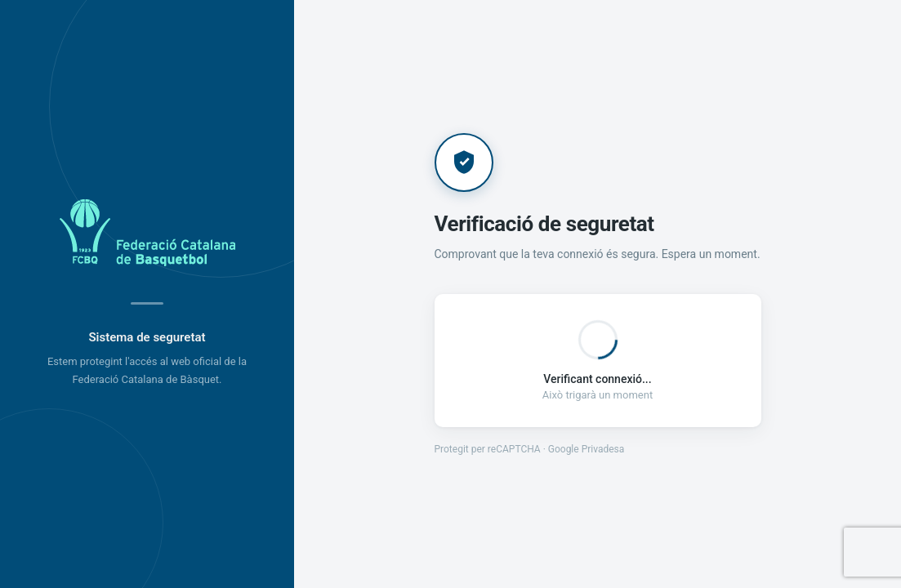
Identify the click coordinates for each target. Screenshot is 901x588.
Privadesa (603, 449)
